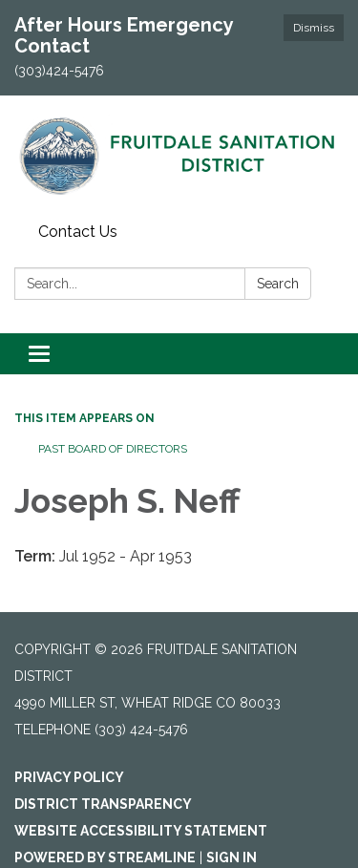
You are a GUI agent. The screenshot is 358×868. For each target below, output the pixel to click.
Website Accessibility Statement (141, 831)
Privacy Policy (69, 777)
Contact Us (78, 232)
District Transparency (103, 804)
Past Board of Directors (113, 449)
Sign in (232, 857)
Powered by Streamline (105, 857)
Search (278, 284)
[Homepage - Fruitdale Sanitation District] (179, 156)
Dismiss (314, 28)
